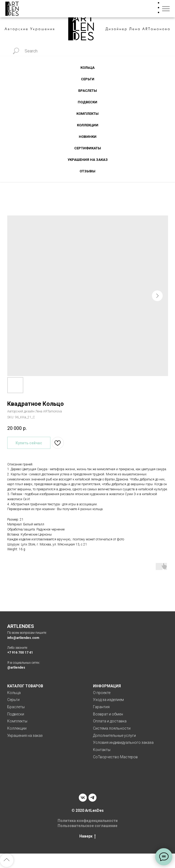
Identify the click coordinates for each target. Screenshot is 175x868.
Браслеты (88, 91)
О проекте (102, 693)
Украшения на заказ (88, 160)
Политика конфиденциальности (88, 821)
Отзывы (87, 171)
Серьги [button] (88, 79)
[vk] (83, 798)
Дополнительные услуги (114, 736)
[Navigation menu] (166, 9)
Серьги (13, 700)
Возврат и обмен (108, 714)
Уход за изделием (108, 700)
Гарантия (101, 707)
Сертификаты (88, 148)
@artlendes (16, 668)
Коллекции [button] (88, 125)
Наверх (87, 836)
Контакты (102, 750)
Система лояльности (112, 728)
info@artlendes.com (23, 638)
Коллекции (17, 728)
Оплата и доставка (110, 721)
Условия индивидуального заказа (123, 742)
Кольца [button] (87, 68)
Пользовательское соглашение (87, 826)
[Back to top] (7, 860)
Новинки (88, 137)
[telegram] (92, 798)
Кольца (14, 693)
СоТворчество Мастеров (115, 757)
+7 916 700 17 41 (20, 653)
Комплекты (87, 114)
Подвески (87, 102)
